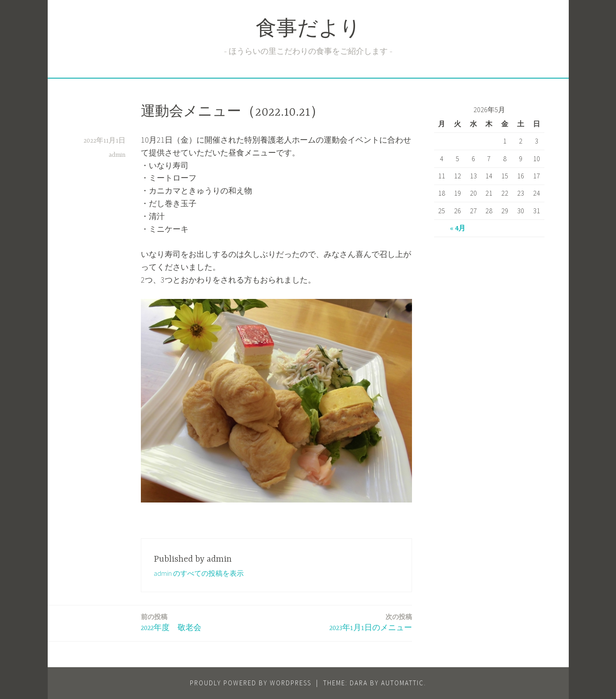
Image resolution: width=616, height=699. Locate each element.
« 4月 (458, 228)
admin (117, 155)
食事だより (308, 30)
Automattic (402, 683)
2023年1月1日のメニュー (371, 622)
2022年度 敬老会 (171, 622)
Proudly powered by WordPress (251, 683)
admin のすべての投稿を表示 (199, 573)
